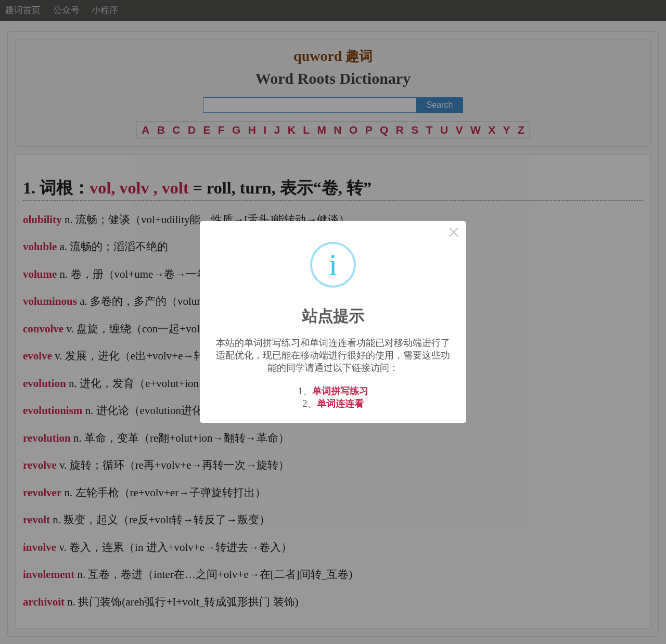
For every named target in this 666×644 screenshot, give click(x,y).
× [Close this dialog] (454, 234)
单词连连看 (340, 404)
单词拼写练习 (340, 391)
